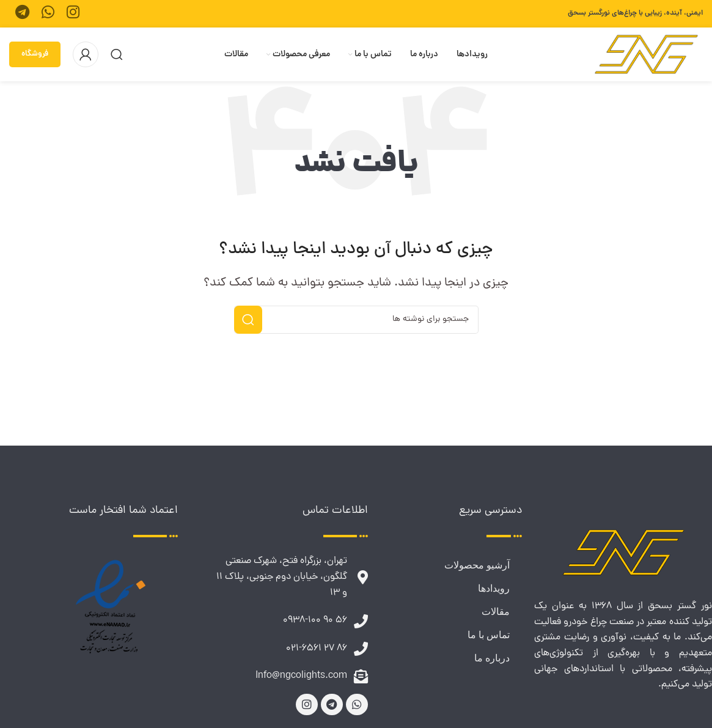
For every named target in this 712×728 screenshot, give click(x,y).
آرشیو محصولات (477, 565)
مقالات (496, 612)
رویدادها (494, 588)
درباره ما (492, 658)
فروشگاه (35, 54)
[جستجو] (117, 54)
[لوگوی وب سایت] (646, 55)
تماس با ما (489, 635)
